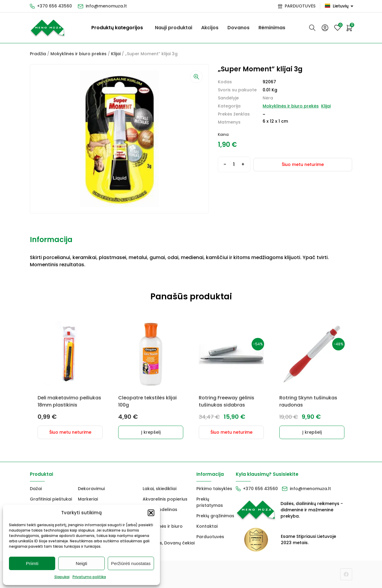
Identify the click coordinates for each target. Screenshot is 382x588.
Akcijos (210, 28)
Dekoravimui (91, 489)
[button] (151, 513)
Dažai (36, 489)
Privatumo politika (89, 577)
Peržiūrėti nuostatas (131, 563)
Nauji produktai (174, 28)
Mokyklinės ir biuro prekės (78, 54)
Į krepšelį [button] (151, 432)
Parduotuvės (210, 537)
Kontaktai (207, 526)
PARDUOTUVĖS (300, 6)
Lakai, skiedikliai (160, 489)
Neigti (81, 563)
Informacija (51, 240)
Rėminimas (272, 28)
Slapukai (62, 577)
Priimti (32, 563)
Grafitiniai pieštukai (51, 499)
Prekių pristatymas (210, 502)
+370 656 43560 (54, 6)
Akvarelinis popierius (165, 499)
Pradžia (38, 54)
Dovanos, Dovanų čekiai (169, 543)
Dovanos (238, 28)
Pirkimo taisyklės (214, 489)
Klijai (116, 54)
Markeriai (88, 499)
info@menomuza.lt (106, 6)
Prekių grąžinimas (215, 516)
